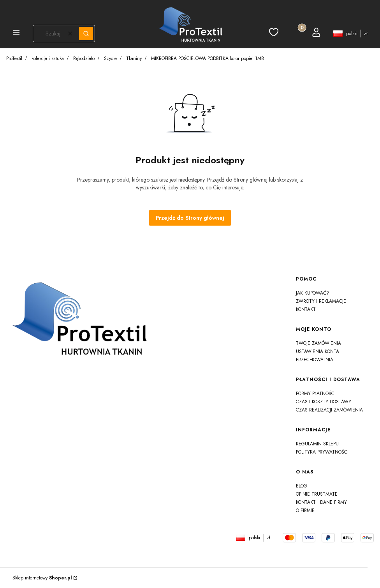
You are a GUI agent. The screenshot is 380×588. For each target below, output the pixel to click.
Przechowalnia (315, 360)
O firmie (305, 510)
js (17, 544)
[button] (16, 34)
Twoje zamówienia (318, 343)
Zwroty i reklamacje (321, 301)
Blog (302, 486)
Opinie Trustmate (317, 494)
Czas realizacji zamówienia (329, 410)
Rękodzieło (84, 58)
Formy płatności (316, 394)
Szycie (110, 58)
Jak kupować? (312, 293)
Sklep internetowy (42, 578)
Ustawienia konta (318, 351)
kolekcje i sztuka (48, 58)
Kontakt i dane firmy (321, 502)
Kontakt (306, 309)
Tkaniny (134, 58)
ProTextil (14, 58)
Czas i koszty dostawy (324, 402)
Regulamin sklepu (317, 444)
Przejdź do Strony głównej (190, 218)
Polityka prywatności (322, 452)
